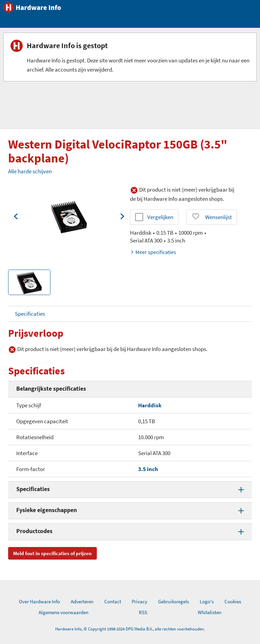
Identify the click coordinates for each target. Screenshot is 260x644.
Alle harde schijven (30, 171)
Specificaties (30, 314)
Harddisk (150, 405)
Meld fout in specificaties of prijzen (52, 553)
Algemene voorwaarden (63, 612)
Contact (113, 601)
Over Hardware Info (39, 601)
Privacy (139, 601)
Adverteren (82, 601)
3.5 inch (148, 469)
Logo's (207, 601)
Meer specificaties (153, 252)
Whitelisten (210, 612)
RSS (143, 612)
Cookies (233, 601)
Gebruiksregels (174, 601)
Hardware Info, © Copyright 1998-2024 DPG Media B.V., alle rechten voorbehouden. (130, 629)
